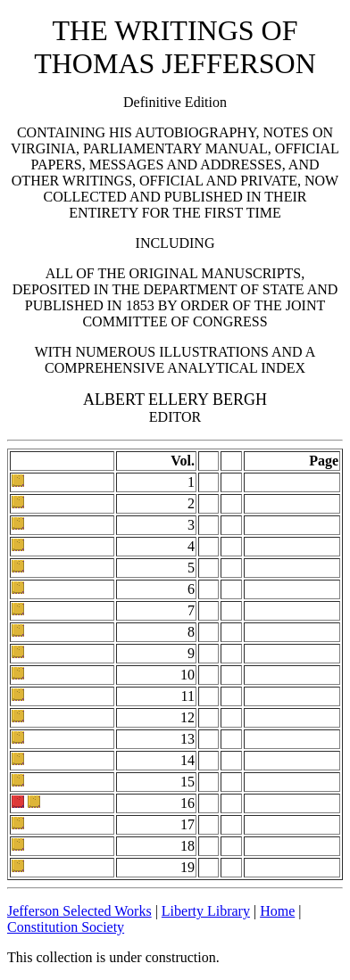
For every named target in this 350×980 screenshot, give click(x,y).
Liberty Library (206, 911)
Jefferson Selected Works (79, 911)
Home (277, 911)
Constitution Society (66, 927)
